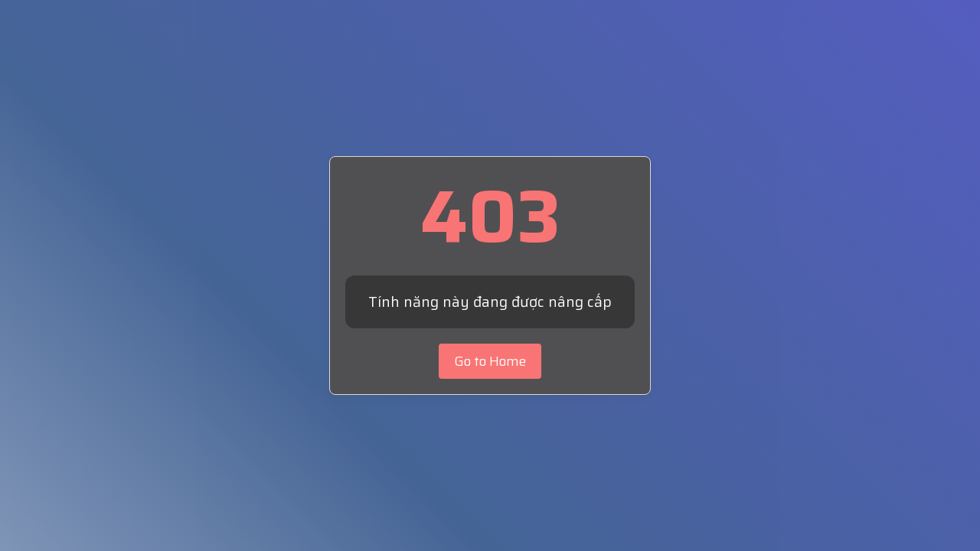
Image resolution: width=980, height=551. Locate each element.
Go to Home (490, 361)
